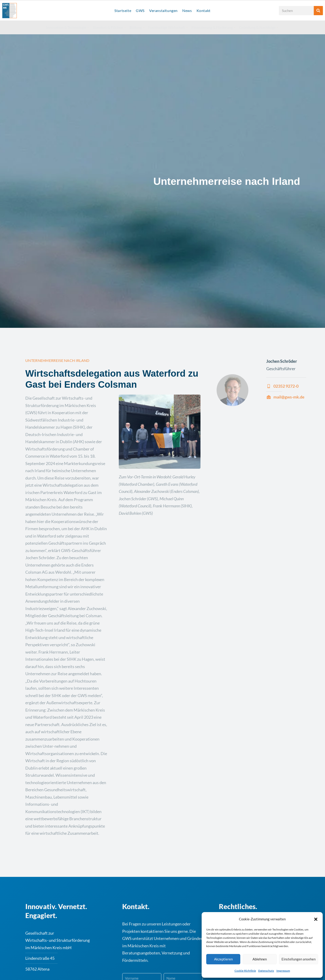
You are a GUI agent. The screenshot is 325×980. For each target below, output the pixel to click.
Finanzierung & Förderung (213, 27)
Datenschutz (266, 971)
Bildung (137, 27)
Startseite (123, 10)
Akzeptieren (223, 959)
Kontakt (204, 10)
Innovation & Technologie (67, 27)
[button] (316, 919)
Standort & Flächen (109, 27)
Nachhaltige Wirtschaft (168, 27)
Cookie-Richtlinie (245, 971)
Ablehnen (260, 959)
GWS (140, 10)
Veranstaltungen (163, 10)
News (187, 10)
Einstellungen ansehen (299, 959)
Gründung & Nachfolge (259, 27)
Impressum (283, 971)
